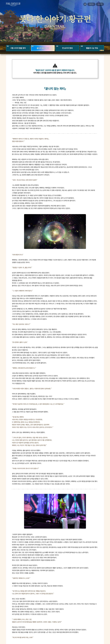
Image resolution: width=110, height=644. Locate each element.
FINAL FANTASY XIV (12, 6)
